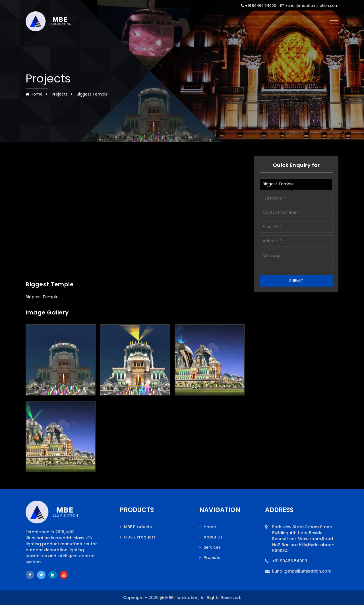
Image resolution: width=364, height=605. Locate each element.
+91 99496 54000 (258, 6)
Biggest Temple (92, 94)
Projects (60, 94)
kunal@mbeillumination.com (309, 6)
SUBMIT (296, 281)
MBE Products (138, 527)
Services (212, 547)
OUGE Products (140, 537)
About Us (213, 537)
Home (34, 94)
